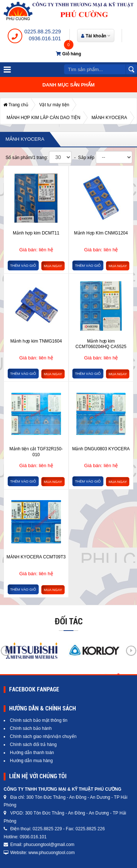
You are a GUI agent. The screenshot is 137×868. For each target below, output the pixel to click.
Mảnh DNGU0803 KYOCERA (101, 449)
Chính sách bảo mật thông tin (39, 720)
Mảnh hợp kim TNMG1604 (36, 341)
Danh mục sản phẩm (68, 85)
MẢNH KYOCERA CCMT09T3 (36, 557)
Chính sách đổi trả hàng (33, 745)
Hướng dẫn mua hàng (31, 761)
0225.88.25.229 (43, 32)
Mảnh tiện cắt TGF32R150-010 (36, 452)
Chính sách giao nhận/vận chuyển (43, 736)
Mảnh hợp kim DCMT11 (36, 233)
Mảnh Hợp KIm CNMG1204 (101, 233)
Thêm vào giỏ (23, 265)
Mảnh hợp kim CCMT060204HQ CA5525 (101, 344)
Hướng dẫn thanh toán (32, 753)
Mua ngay (53, 266)
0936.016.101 (45, 38)
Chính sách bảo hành (31, 728)
